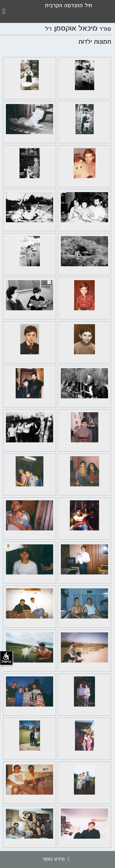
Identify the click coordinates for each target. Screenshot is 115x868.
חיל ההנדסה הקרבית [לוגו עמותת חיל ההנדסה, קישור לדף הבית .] (69, 6)
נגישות (6, 658)
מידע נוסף (57, 859)
